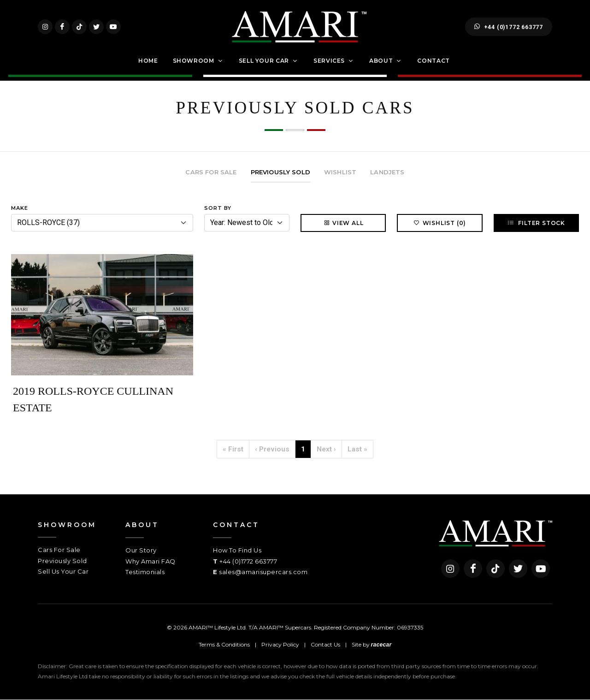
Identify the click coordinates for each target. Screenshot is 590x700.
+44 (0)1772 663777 (509, 27)
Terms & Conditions (224, 645)
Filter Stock (536, 223)
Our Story (141, 551)
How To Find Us (237, 551)
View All (343, 223)
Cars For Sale (59, 550)
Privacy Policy (280, 645)
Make (20, 208)
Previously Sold (62, 561)
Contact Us (325, 645)
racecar (381, 645)
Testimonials (145, 572)
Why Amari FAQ (150, 561)
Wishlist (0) (440, 223)
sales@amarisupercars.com (263, 572)
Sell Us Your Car (63, 572)
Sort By (218, 208)
